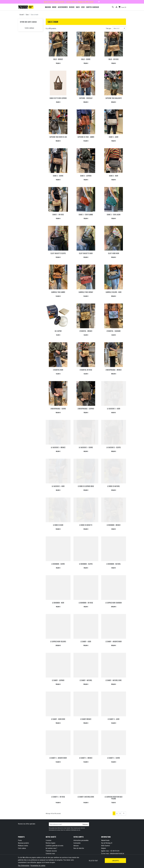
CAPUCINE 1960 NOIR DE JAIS (58, 137)
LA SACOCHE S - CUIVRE (86, 447)
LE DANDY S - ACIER (114, 719)
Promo (20, 840)
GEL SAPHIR (58, 331)
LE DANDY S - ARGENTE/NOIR (58, 758)
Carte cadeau (22, 848)
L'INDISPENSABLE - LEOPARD (86, 409)
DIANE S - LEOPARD (86, 176)
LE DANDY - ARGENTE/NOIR (114, 642)
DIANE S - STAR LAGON (114, 215)
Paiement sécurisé (51, 851)
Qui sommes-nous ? (51, 848)
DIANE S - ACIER (114, 137)
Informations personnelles (81, 840)
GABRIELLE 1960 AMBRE (58, 292)
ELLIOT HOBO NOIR (114, 253)
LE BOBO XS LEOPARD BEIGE (86, 486)
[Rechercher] (113, 7)
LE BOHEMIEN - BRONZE (114, 525)
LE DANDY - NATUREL (86, 680)
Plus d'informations (24, 865)
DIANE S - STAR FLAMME (86, 215)
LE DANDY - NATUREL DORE (114, 680)
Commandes (77, 843)
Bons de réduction (79, 848)
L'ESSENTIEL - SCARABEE (114, 331)
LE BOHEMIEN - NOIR (58, 603)
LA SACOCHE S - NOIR (58, 486)
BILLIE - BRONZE (58, 59)
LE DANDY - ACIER (86, 642)
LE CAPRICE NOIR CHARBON (114, 603)
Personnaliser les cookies (38, 865)
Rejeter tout (93, 861)
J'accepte (115, 861)
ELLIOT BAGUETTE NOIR (86, 253)
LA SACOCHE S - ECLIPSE (114, 447)
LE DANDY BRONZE (86, 719)
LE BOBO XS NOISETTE (86, 525)
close (99, 2)
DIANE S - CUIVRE (58, 176)
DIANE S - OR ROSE (58, 215)
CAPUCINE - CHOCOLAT (86, 98)
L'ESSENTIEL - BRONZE (86, 331)
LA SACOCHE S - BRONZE (58, 447)
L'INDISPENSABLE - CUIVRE (58, 409)
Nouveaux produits (23, 843)
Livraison (49, 840)
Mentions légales (51, 843)
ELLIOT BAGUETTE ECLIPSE (58, 253)
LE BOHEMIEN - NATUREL (114, 564)
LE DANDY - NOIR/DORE (58, 719)
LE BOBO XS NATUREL (114, 486)
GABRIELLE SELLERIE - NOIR (114, 292)
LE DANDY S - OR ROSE (58, 797)
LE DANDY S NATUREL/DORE (86, 797)
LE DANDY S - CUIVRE (114, 758)
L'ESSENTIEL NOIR (58, 370)
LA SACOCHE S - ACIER (114, 409)
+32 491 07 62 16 (115, 851)
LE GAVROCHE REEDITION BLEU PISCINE (114, 798)
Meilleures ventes (23, 845)
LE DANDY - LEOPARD (58, 680)
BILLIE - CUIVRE (86, 59)
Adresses (76, 845)
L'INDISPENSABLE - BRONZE (114, 370)
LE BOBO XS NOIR (58, 525)
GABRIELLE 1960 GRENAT (86, 292)
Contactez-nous (50, 853)
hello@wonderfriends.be (117, 853)
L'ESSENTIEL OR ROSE (86, 370)
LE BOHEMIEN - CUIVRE (58, 564)
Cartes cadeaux (29, 28)
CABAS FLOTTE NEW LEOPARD (58, 98)
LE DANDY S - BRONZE (86, 758)
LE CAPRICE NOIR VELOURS (58, 642)
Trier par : (109, 28)
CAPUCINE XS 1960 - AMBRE (86, 137)
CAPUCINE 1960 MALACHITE (114, 98)
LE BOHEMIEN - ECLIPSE (86, 564)
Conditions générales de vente (54, 845)
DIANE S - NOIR (114, 176)
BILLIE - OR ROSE (114, 59)
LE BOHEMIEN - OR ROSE (86, 603)
